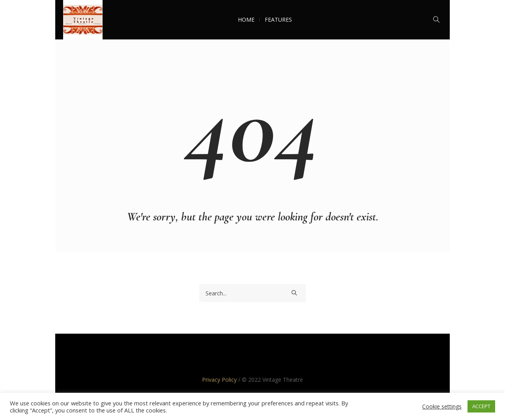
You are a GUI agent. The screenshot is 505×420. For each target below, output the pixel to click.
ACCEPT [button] (481, 406)
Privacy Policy (219, 380)
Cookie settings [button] (442, 406)
